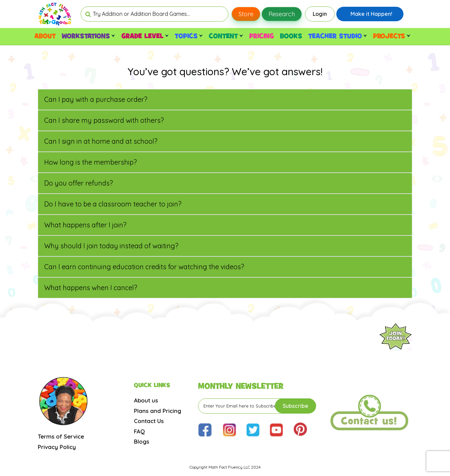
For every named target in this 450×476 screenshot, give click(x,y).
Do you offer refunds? (79, 183)
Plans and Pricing (158, 411)
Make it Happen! (371, 14)
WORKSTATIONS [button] (88, 36)
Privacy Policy (57, 447)
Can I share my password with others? (104, 120)
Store (246, 14)
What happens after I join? (85, 225)
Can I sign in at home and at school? (101, 141)
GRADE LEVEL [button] (145, 36)
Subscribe (296, 406)
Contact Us (149, 421)
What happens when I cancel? (91, 288)
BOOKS (291, 36)
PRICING (262, 36)
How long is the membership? (91, 162)
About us (146, 400)
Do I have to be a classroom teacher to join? (113, 204)
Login (320, 14)
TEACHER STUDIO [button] (338, 36)
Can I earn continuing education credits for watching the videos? (144, 267)
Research (282, 14)
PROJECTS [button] (392, 36)
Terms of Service (61, 436)
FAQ (139, 431)
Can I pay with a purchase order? (96, 99)
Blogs (142, 441)
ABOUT (45, 36)
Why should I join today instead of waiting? (111, 246)
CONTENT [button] (226, 36)
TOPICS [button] (189, 36)
